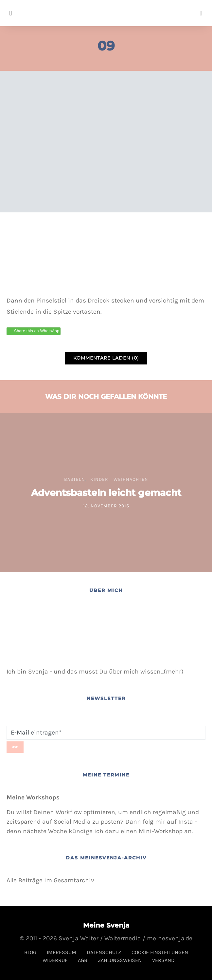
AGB (83, 960)
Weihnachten (131, 479)
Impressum (62, 952)
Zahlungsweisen (120, 960)
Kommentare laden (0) (106, 358)
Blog (30, 952)
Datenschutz (104, 952)
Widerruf (55, 960)
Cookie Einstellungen (160, 952)
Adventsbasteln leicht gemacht (106, 493)
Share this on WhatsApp (37, 331)
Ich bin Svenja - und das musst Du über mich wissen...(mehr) (95, 671)
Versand (163, 960)
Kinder (99, 479)
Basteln (75, 479)
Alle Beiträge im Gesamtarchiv (50, 880)
